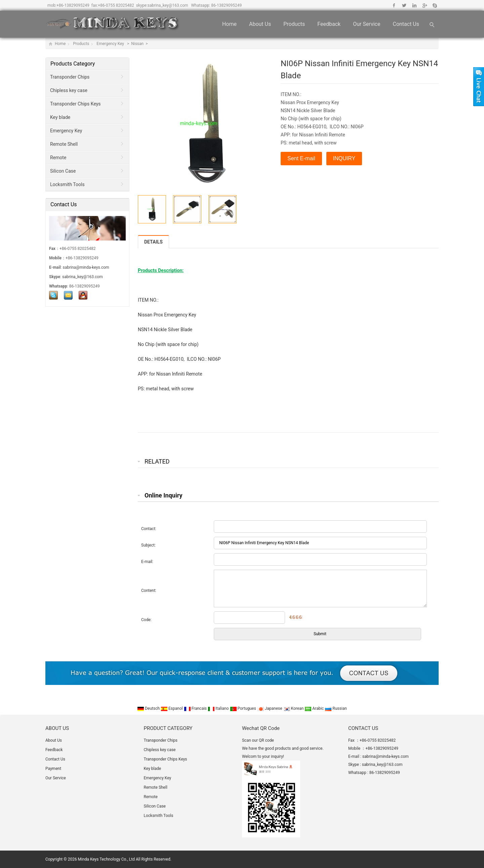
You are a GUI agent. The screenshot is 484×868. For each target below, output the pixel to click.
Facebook (394, 5)
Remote (58, 158)
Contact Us (406, 24)
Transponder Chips (70, 77)
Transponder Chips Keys (75, 104)
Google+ (424, 5)
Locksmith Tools (67, 184)
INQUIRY (344, 158)
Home (229, 24)
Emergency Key (111, 44)
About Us (260, 24)
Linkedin (414, 5)
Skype (434, 5)
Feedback (329, 24)
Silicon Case (63, 171)
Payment (53, 769)
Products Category (73, 64)
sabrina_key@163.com (168, 5)
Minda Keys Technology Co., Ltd (106, 859)
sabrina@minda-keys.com (86, 267)
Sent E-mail (301, 158)
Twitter (404, 5)
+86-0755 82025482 (116, 5)
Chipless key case (69, 90)
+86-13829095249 (73, 5)
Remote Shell (64, 144)
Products (294, 24)
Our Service (367, 24)
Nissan (138, 44)
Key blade (60, 117)
